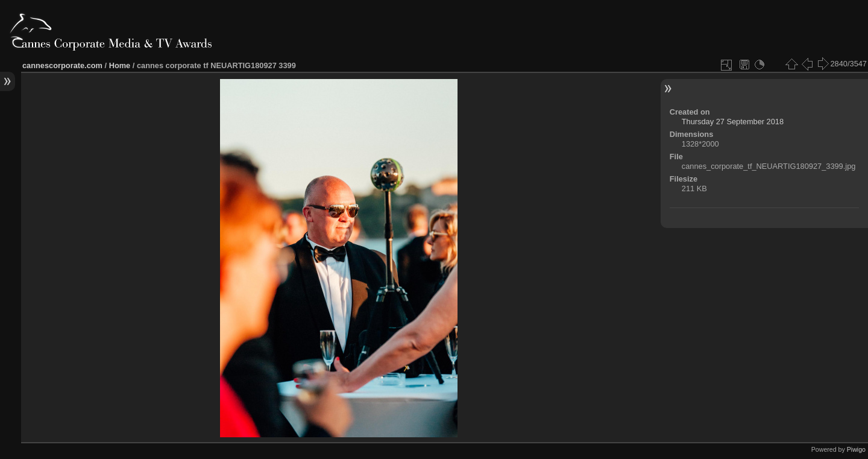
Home (120, 65)
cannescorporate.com (62, 65)
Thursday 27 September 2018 (733, 122)
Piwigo (856, 449)
